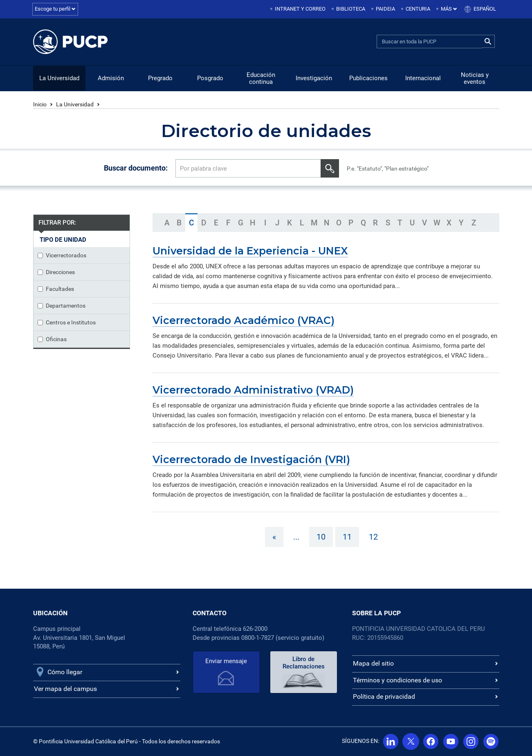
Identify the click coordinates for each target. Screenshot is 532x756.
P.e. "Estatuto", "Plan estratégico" (388, 169)
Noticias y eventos (475, 78)
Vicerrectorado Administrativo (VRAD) (253, 390)
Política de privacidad (384, 696)
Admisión (111, 78)
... (296, 537)
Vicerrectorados (62, 255)
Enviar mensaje (226, 661)
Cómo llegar (65, 672)
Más (449, 9)
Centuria (418, 9)
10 (321, 537)
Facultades (56, 289)
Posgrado (210, 78)
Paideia (385, 9)
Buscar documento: (136, 168)
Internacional (423, 78)
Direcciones (56, 272)
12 (373, 537)
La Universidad (59, 78)
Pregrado (160, 78)
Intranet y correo (300, 9)
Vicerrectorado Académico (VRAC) (244, 320)
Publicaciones (368, 78)
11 (347, 537)
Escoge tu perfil (55, 9)
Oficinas (52, 339)
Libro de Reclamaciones (304, 663)
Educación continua (261, 78)
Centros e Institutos (67, 322)
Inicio (40, 104)
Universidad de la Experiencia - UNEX (250, 251)
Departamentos (62, 306)
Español (485, 9)
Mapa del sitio (373, 663)
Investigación (314, 78)
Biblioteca (351, 9)
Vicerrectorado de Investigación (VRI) (251, 459)
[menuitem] (299, 9)
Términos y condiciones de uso (397, 680)
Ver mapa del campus (65, 689)
